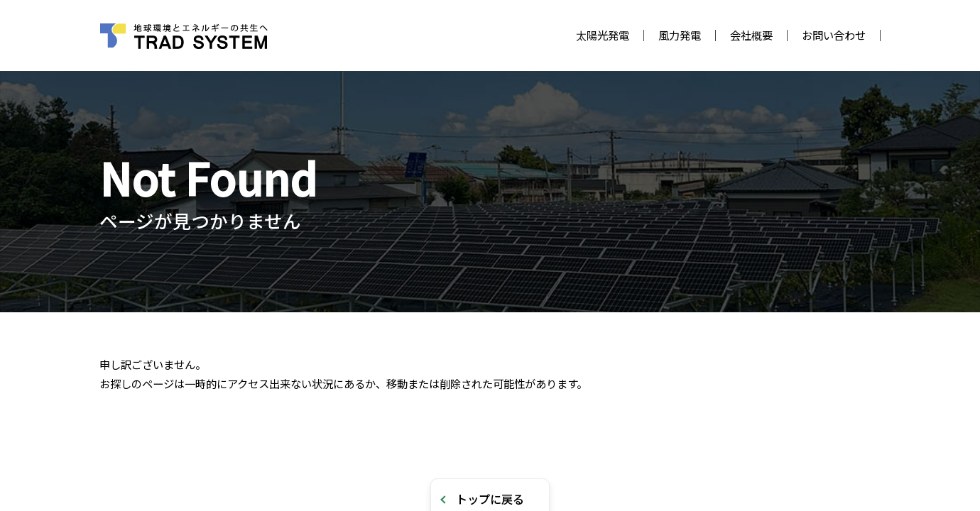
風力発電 (680, 35)
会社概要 (751, 35)
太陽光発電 (603, 35)
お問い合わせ (834, 35)
